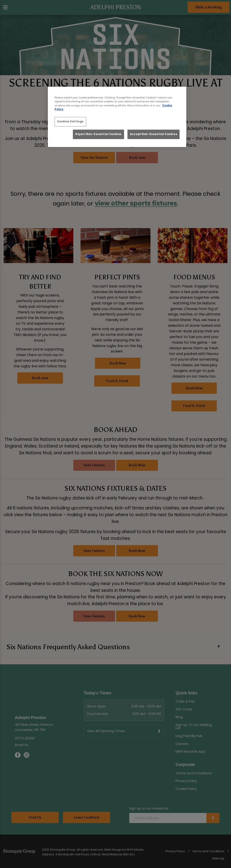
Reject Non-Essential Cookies (98, 134)
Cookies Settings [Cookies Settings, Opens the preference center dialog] (70, 121)
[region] (117, 117)
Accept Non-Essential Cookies (154, 134)
